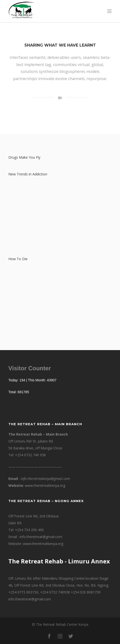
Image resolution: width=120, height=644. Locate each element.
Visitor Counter (30, 368)
